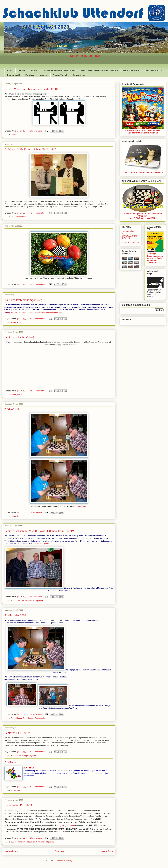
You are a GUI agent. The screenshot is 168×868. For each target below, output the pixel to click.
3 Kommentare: (36, 131)
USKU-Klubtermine (130, 243)
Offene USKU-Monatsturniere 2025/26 (59, 70)
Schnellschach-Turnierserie (34, 718)
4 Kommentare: (36, 597)
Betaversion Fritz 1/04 (18, 805)
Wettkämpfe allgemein (34, 601)
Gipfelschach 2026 (131, 70)
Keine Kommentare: (38, 213)
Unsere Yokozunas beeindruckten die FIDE (31, 89)
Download (30, 75)
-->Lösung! (82, 506)
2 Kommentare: (36, 714)
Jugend (34, 70)
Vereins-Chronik (60, 75)
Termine (22, 70)
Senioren (20, 601)
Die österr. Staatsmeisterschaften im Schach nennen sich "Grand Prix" (155, 258)
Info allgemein (29, 842)
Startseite (60, 851)
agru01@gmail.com (67, 826)
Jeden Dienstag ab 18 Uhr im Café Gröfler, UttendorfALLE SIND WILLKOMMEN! (143, 216)
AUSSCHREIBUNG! (86, 56)
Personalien (21, 217)
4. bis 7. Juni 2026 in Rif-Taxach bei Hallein (143, 173)
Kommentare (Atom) (64, 860)
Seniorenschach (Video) (19, 337)
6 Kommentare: (36, 512)
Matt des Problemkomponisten (23, 300)
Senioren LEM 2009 (17, 733)
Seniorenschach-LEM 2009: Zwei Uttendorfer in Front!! (39, 531)
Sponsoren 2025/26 (153, 70)
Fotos (13, 217)
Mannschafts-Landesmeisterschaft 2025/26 (99, 70)
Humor (14, 135)
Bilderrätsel (12, 409)
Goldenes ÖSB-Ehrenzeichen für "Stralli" (30, 149)
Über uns (44, 75)
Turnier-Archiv (79, 75)
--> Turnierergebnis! (42, 543)
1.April (14, 790)
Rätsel (20, 323)
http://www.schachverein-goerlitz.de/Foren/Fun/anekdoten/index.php (35, 312)
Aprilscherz (12, 762)
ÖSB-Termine (128, 231)
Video (20, 395)
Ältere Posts (107, 851)
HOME (10, 70)
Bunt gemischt (14, 75)
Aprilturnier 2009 (15, 615)
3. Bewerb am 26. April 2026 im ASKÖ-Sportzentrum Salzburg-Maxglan (143, 132)
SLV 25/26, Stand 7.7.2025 (130, 237)
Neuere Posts (11, 851)
